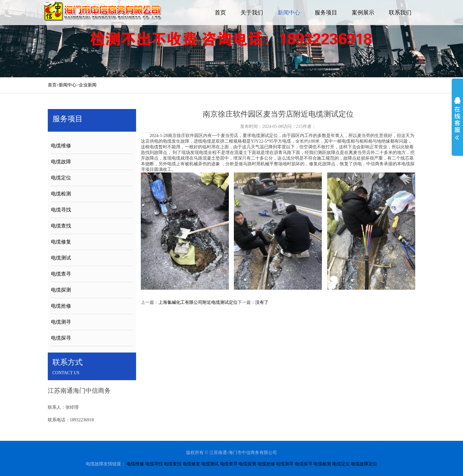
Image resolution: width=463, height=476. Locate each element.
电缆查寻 (61, 274)
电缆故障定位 (364, 464)
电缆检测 (61, 194)
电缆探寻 (61, 338)
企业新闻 (88, 85)
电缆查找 (61, 226)
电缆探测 (61, 290)
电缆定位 (61, 178)
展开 (457, 118)
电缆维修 (61, 146)
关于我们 (252, 13)
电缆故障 (61, 162)
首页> (53, 85)
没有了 (262, 302)
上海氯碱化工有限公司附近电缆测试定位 (198, 302)
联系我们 (400, 13)
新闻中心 (289, 13)
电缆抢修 (61, 306)
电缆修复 (61, 242)
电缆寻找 (61, 210)
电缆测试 (61, 258)
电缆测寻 (61, 322)
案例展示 (363, 13)
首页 (220, 13)
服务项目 (326, 13)
